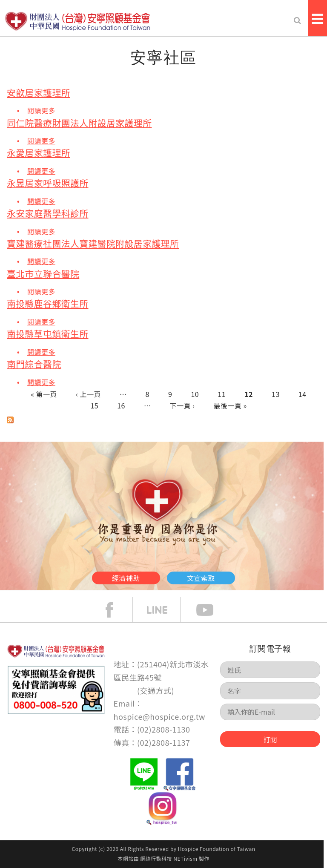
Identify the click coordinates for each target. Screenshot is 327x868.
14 (303, 394)
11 (222, 394)
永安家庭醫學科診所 (48, 213)
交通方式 (156, 690)
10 (195, 394)
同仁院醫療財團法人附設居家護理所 (79, 123)
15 (94, 405)
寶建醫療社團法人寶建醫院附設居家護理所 (93, 243)
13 (276, 394)
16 (121, 405)
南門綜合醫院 (34, 364)
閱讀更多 (41, 110)
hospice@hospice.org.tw (159, 716)
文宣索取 (201, 578)
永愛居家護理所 (39, 153)
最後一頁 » (230, 405)
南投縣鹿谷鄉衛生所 (48, 303)
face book (116, 610)
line (163, 610)
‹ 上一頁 (88, 394)
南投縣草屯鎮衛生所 (48, 334)
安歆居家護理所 (39, 93)
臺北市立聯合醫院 (43, 274)
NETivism (185, 858)
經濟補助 (126, 578)
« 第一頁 (44, 394)
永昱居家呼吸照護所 (48, 183)
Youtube (211, 610)
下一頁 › (182, 405)
